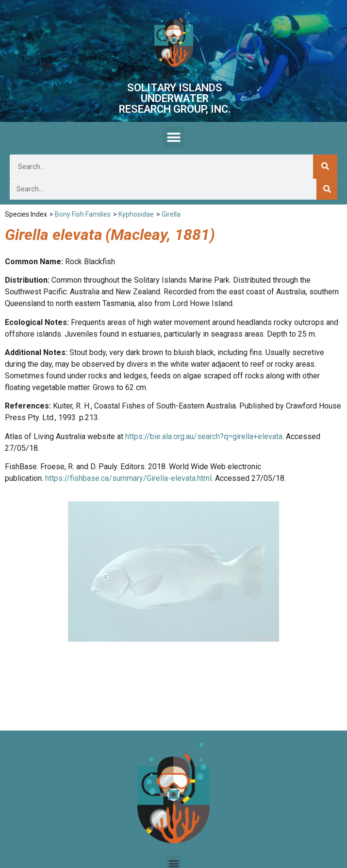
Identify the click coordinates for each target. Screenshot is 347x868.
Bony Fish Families (83, 214)
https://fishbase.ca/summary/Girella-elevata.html (128, 478)
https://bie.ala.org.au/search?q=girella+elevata (204, 436)
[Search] (325, 167)
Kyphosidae (136, 214)
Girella (171, 214)
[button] (173, 138)
